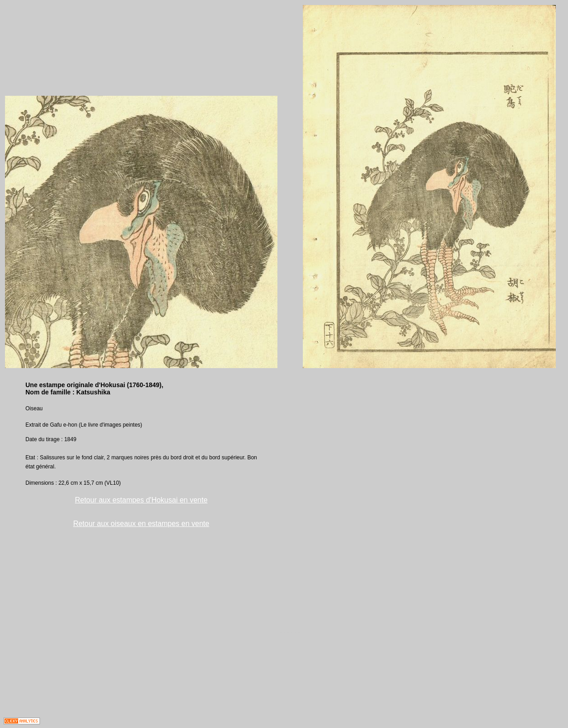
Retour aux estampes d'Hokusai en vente (141, 500)
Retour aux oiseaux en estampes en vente (141, 524)
